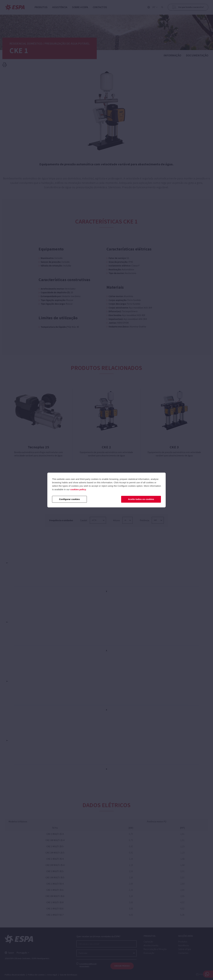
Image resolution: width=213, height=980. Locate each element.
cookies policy (78, 489)
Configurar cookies (69, 499)
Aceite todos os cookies (141, 499)
